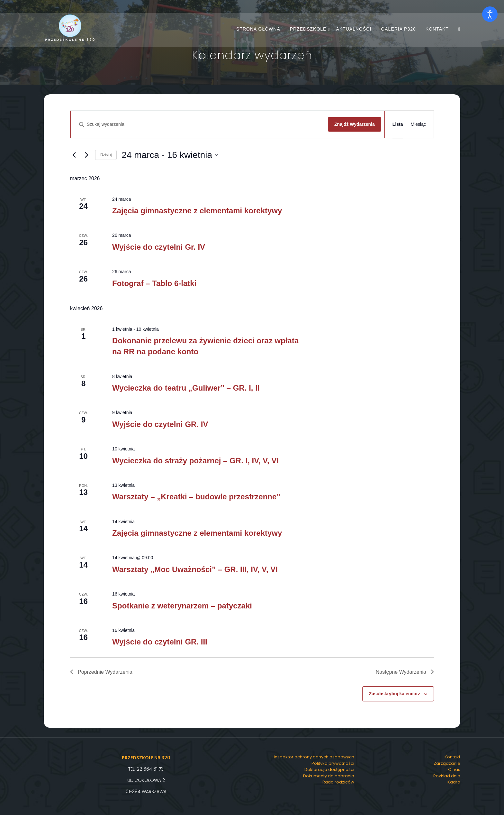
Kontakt (437, 29)
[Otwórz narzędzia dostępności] (490, 14)
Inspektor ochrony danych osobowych (314, 757)
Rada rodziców (338, 782)
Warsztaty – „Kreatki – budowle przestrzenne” (196, 497)
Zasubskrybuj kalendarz (395, 694)
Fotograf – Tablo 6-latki (154, 283)
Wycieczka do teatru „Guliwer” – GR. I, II (186, 388)
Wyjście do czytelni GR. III (160, 642)
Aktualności (354, 29)
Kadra (454, 782)
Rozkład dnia (447, 776)
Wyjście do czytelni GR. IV (160, 424)
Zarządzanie (447, 763)
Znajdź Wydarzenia (355, 124)
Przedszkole (308, 29)
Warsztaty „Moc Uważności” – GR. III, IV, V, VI (195, 569)
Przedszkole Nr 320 (146, 758)
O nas (454, 769)
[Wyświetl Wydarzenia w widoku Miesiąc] (418, 124)
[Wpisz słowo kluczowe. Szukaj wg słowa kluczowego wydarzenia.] (201, 124)
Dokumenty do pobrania (329, 776)
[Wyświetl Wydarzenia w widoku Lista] (398, 124)
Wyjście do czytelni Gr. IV (159, 247)
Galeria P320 (398, 29)
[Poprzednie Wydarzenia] (74, 155)
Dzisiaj (106, 155)
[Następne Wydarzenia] (86, 155)
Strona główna (258, 29)
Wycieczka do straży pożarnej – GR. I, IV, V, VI (195, 461)
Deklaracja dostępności (329, 769)
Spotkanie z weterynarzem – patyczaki (182, 606)
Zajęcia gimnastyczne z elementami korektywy (197, 211)
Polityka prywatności (333, 763)
